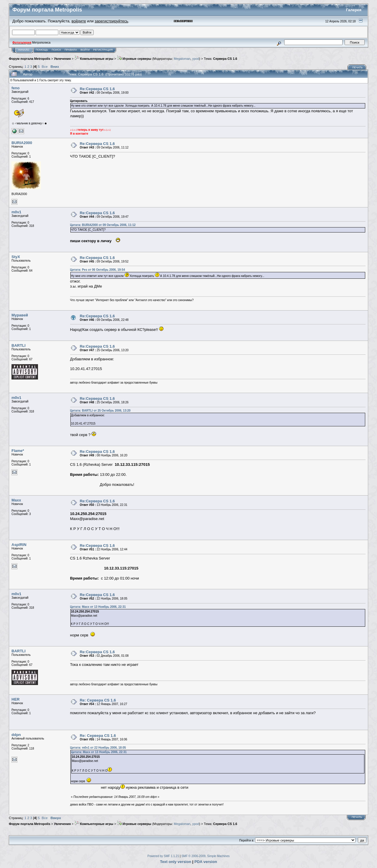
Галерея (354, 10)
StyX (16, 257)
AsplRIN (19, 545)
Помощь (42, 50)
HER (15, 699)
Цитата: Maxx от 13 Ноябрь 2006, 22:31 (98, 607)
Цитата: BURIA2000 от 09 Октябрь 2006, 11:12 (103, 225)
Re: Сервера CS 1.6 (98, 700)
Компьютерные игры (94, 59)
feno (15, 88)
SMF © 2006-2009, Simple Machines (206, 856)
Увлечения (62, 59)
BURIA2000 (22, 143)
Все (45, 66)
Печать (357, 67)
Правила (71, 50)
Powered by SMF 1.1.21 (163, 856)
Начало (24, 50)
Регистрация (103, 50)
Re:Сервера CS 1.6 (97, 89)
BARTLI (19, 345)
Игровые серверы (134, 59)
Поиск (56, 50)
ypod (196, 59)
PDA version (206, 862)
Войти (85, 50)
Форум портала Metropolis (30, 59)
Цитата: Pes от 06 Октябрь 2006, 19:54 (98, 270)
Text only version (176, 862)
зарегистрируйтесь (111, 21)
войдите (79, 21)
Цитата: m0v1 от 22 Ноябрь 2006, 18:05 (98, 748)
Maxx (16, 500)
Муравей (20, 315)
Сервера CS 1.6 (225, 59)
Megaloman (182, 59)
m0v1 (16, 212)
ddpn (16, 735)
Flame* (18, 451)
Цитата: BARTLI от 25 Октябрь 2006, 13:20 (100, 411)
